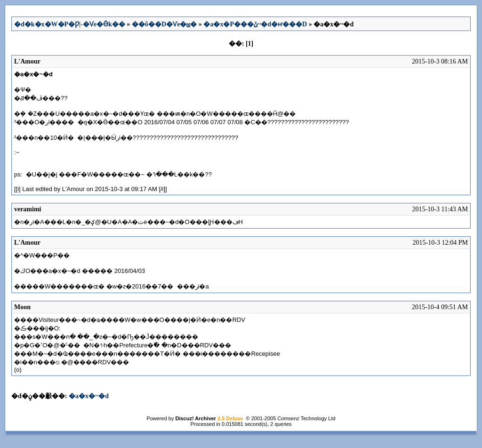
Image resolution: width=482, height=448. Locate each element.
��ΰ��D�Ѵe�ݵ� (165, 24)
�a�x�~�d (89, 396)
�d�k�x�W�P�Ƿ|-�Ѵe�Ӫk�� (70, 24)
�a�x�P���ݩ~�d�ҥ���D (255, 24)
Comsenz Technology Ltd (306, 418)
